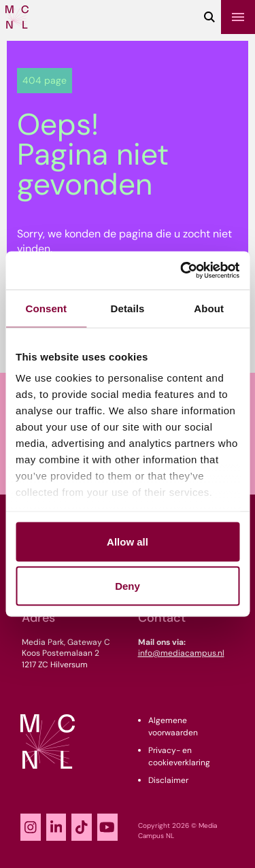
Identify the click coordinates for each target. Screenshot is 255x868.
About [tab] (209, 308)
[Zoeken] (209, 17)
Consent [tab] (46, 308)
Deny (128, 586)
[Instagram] (31, 827)
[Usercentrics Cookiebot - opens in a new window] (182, 271)
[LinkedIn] (56, 827)
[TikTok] (82, 827)
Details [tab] (128, 308)
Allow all (128, 541)
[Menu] (238, 17)
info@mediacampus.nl (181, 653)
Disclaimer (168, 780)
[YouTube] (107, 827)
